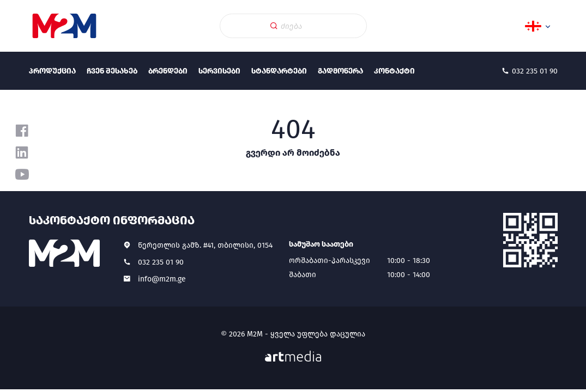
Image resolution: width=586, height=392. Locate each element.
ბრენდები (168, 71)
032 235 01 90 (161, 262)
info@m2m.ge (162, 279)
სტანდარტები (279, 71)
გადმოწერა (340, 71)
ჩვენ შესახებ (112, 71)
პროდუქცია (52, 71)
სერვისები (219, 71)
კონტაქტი (394, 71)
